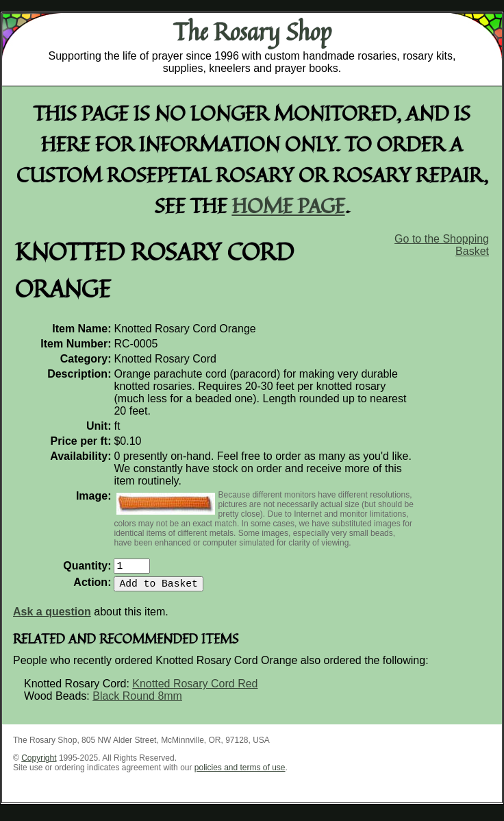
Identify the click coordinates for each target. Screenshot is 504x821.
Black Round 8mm (137, 701)
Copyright (39, 763)
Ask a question (52, 617)
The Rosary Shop (252, 32)
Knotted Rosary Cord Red (195, 689)
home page (289, 205)
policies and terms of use (240, 773)
